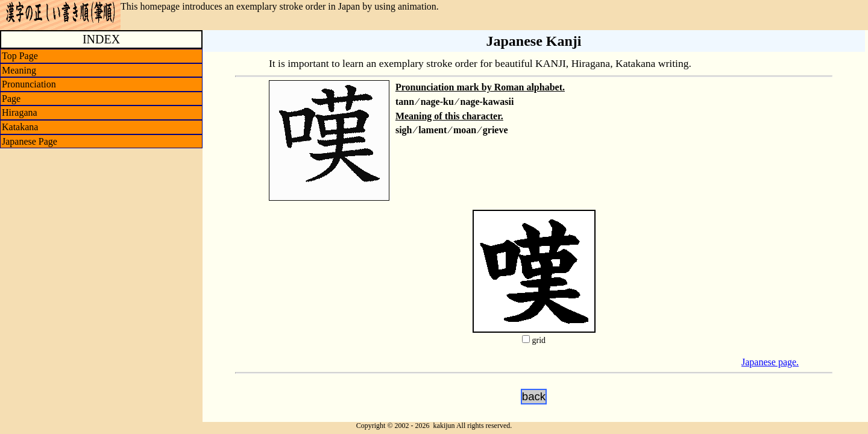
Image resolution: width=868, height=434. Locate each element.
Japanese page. (770, 362)
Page (11, 99)
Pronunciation (29, 84)
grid (539, 340)
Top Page (20, 56)
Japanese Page (30, 141)
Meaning (19, 70)
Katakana (20, 127)
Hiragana (20, 112)
